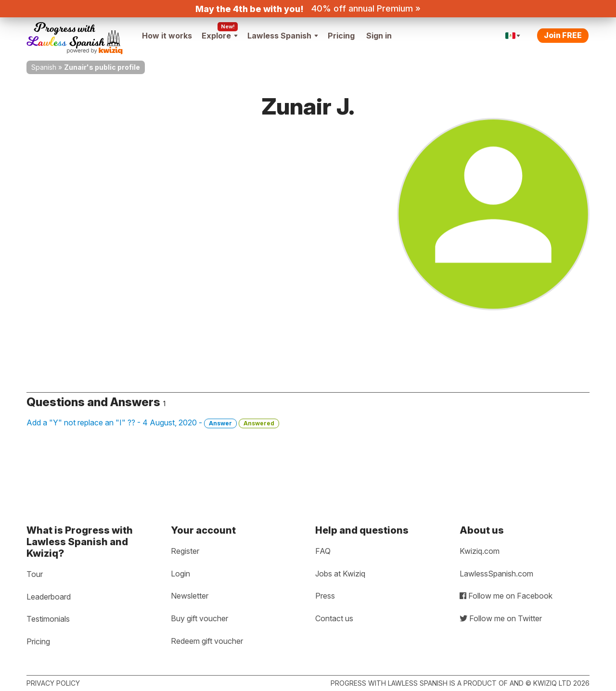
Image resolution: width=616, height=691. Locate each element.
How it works (167, 36)
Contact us (334, 618)
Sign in (379, 36)
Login (180, 574)
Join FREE (563, 35)
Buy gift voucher (199, 618)
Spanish (44, 67)
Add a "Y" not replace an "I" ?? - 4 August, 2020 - (153, 423)
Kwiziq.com (480, 551)
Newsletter (190, 596)
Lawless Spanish (283, 36)
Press (325, 596)
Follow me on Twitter (501, 618)
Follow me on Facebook (506, 596)
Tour (35, 574)
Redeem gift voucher (207, 641)
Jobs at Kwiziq (340, 574)
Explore (220, 36)
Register (185, 551)
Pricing (341, 36)
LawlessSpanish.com (496, 574)
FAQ (323, 551)
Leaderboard (49, 597)
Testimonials (48, 619)
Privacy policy (53, 683)
